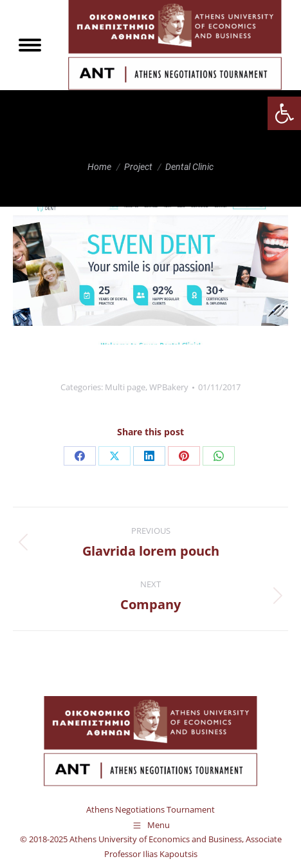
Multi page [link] (125, 387)
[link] (284, 113)
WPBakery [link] (169, 387)
